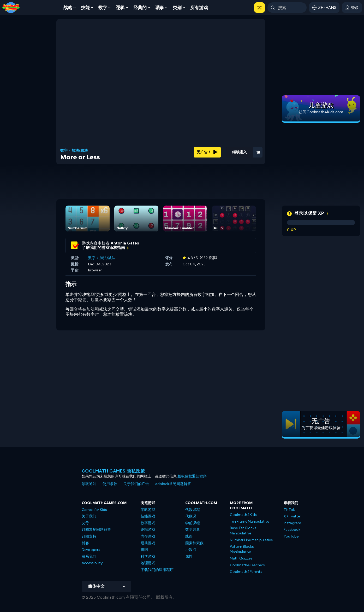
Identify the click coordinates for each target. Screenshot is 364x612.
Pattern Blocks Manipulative (242, 549)
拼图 (144, 550)
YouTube (291, 536)
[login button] (352, 8)
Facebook (292, 530)
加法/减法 (80, 151)
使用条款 (110, 484)
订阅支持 (89, 536)
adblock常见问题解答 (173, 484)
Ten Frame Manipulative (249, 521)
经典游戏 (148, 543)
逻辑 (120, 8)
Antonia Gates (125, 243)
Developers (91, 550)
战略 (68, 8)
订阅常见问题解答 (96, 530)
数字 (103, 8)
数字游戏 (148, 523)
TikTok (289, 510)
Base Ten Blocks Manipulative (243, 531)
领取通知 (89, 484)
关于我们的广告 (136, 484)
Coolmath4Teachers (247, 565)
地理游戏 (148, 563)
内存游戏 (148, 536)
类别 (177, 8)
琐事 (160, 8)
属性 (189, 556)
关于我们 (89, 516)
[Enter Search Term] (287, 8)
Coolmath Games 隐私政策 (113, 471)
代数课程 (193, 510)
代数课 (191, 516)
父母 (85, 523)
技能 (85, 8)
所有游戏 (199, 8)
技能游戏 (148, 516)
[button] (259, 8)
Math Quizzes (241, 558)
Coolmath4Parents (246, 572)
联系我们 (89, 556)
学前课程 (193, 523)
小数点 (191, 550)
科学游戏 (148, 556)
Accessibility (92, 563)
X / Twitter (292, 516)
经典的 (140, 8)
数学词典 (193, 530)
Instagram (292, 523)
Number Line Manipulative (251, 540)
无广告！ (207, 152)
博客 (85, 543)
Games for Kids (94, 510)
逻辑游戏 (148, 530)
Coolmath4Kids (243, 515)
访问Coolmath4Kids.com (321, 112)
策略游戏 (148, 510)
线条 (189, 536)
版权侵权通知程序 (192, 476)
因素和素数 (194, 543)
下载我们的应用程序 (157, 570)
